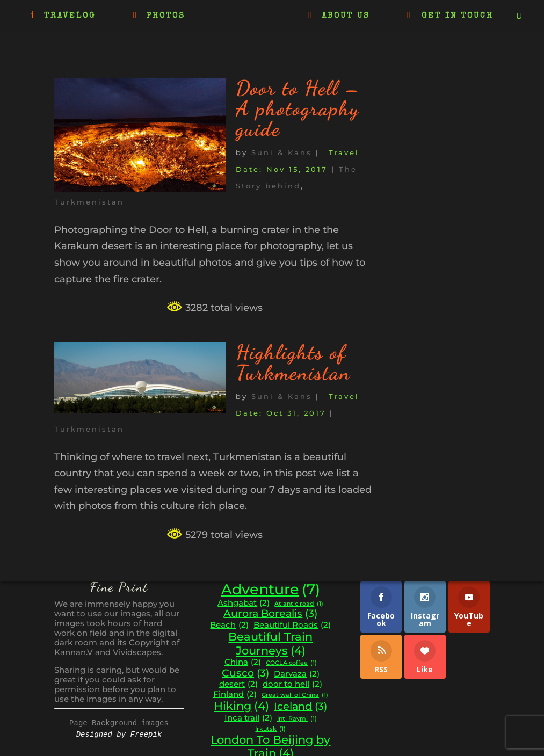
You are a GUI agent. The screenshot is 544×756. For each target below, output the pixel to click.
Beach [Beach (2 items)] (229, 625)
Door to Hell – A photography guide (299, 108)
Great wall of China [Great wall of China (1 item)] (295, 696)
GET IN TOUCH (458, 16)
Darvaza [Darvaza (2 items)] (297, 674)
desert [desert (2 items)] (238, 684)
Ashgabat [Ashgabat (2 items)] (244, 603)
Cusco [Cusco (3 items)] (245, 673)
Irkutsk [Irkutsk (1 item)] (270, 729)
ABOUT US (346, 16)
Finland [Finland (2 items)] (235, 695)
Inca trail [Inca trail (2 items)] (248, 718)
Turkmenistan (89, 202)
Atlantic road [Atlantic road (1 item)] (299, 604)
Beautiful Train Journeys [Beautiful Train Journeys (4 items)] (270, 644)
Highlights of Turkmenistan (293, 362)
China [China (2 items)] (243, 662)
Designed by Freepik (119, 735)
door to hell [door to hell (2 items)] (292, 684)
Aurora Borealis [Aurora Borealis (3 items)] (270, 614)
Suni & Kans (282, 152)
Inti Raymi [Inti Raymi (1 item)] (297, 719)
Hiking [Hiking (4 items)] (241, 706)
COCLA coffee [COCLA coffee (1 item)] (291, 663)
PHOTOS (166, 16)
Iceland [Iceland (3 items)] (300, 707)
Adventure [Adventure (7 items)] (271, 590)
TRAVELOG (70, 16)
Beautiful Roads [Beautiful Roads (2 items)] (292, 625)
